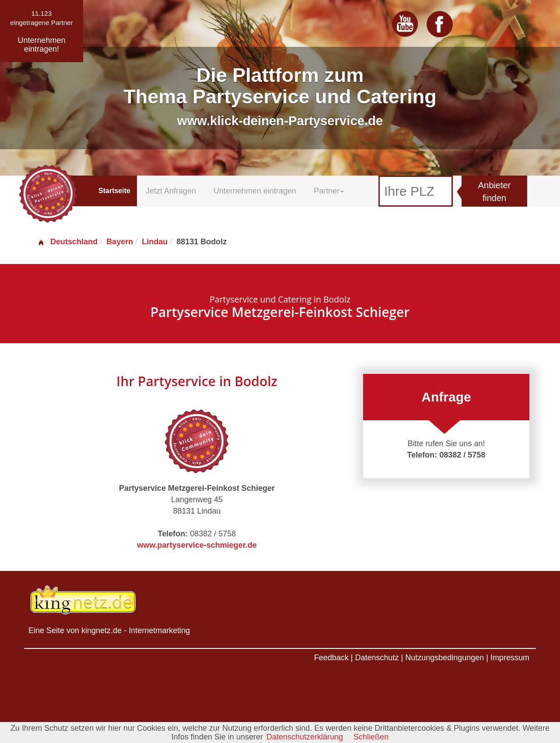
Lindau (155, 242)
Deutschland (67, 242)
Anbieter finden (495, 192)
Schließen (371, 737)
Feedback (331, 658)
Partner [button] (329, 191)
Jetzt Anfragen (171, 191)
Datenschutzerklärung (305, 737)
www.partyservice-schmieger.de (197, 545)
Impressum (510, 658)
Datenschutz (377, 658)
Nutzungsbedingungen (444, 658)
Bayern (120, 242)
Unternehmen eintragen (255, 191)
